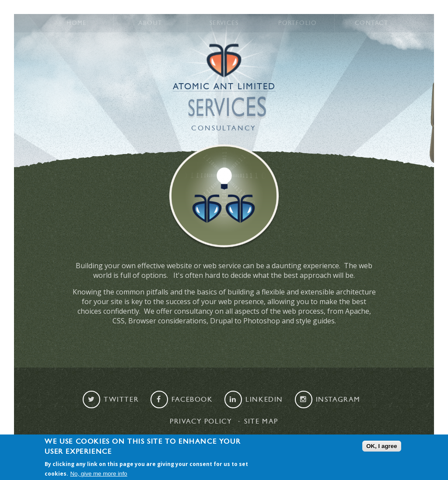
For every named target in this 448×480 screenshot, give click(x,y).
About (150, 23)
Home (77, 23)
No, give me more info (98, 474)
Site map (261, 421)
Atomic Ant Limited (224, 87)
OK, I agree (381, 446)
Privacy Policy (201, 421)
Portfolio (298, 23)
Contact (371, 23)
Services (224, 23)
